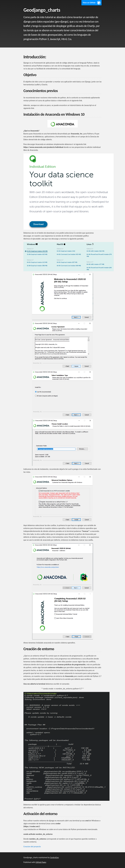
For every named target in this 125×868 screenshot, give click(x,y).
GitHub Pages (41, 862)
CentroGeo (54, 857)
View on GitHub (89, 3)
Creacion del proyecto (32, 847)
